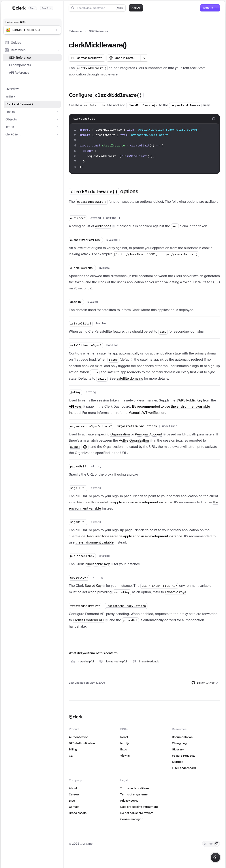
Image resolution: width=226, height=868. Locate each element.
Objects (32, 119)
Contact (74, 807)
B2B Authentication (82, 743)
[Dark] (205, 844)
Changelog (179, 743)
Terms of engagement (135, 794)
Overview (12, 89)
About (73, 788)
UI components (20, 65)
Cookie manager (131, 819)
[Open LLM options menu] (144, 58)
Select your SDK (16, 22)
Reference (32, 50)
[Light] (211, 844)
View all (125, 756)
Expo (124, 749)
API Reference (19, 73)
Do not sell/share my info (137, 813)
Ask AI (136, 8)
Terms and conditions (135, 788)
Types (32, 127)
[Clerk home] (76, 717)
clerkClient (32, 134)
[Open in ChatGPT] (124, 58)
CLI (71, 756)
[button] (150, 434)
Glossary (178, 749)
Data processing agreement (139, 807)
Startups (178, 762)
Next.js (125, 743)
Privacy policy (129, 801)
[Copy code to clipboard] (214, 119)
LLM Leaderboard (184, 768)
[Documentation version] (46, 8)
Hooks (32, 112)
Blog (72, 801)
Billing (73, 749)
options (104, 191)
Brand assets (78, 813)
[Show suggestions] (57, 30)
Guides (13, 43)
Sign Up (210, 8)
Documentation (182, 737)
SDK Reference (20, 58)
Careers (74, 794)
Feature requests (184, 756)
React (124, 737)
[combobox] (29, 30)
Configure (106, 95)
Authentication (79, 737)
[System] (217, 844)
